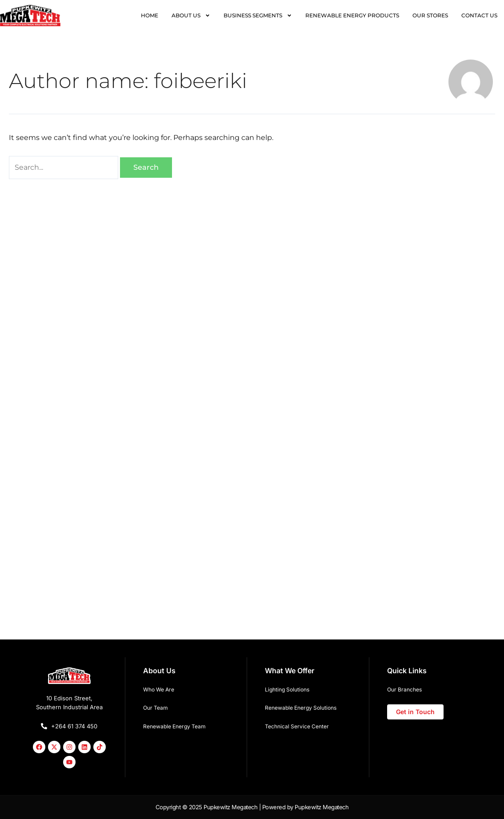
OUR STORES (430, 15)
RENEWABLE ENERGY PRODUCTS (352, 15)
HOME (150, 15)
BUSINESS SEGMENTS (258, 16)
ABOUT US (191, 16)
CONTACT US (479, 15)
